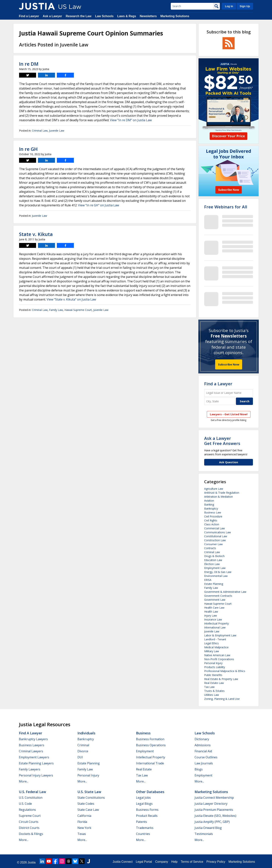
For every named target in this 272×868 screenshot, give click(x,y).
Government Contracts (218, 596)
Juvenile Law (57, 131)
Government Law (215, 600)
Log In (229, 6)
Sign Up (245, 6)
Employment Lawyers (34, 757)
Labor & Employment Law (220, 635)
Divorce (83, 751)
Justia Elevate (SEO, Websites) (215, 816)
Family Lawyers (30, 769)
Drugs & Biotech (214, 556)
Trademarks (145, 828)
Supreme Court (30, 816)
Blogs (199, 769)
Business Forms (147, 810)
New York (84, 828)
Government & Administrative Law (225, 592)
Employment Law (215, 568)
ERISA (208, 580)
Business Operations (151, 745)
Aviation (209, 501)
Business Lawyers (32, 745)
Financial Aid (203, 751)
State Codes (86, 804)
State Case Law (88, 810)
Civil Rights (211, 520)
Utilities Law (212, 695)
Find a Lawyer (29, 16)
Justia (32, 862)
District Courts (29, 828)
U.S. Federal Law (32, 792)
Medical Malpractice (216, 647)
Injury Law (211, 616)
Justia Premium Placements (214, 810)
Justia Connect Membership (214, 798)
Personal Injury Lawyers (36, 775)
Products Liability (215, 667)
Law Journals (204, 763)
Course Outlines (206, 757)
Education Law (213, 560)
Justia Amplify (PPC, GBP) (212, 822)
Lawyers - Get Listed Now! (229, 414)
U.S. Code (25, 804)
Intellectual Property (216, 623)
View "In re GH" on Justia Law (99, 205)
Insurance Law (213, 619)
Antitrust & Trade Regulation (222, 493)
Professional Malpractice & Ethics (225, 671)
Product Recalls (147, 816)
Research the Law (79, 16)
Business (143, 733)
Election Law (212, 564)
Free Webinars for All (226, 207)
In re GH (28, 149)
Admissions (203, 745)
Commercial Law (214, 528)
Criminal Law (40, 131)
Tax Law (209, 687)
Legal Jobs (143, 798)
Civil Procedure (213, 516)
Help (174, 862)
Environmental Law (216, 576)
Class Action (212, 524)
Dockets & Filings (31, 834)
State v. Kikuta (36, 234)
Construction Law (215, 540)
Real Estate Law (214, 683)
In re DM (29, 64)
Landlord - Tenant (215, 639)
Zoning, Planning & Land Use (222, 699)
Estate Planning (214, 584)
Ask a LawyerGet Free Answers (222, 441)
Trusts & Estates (214, 691)
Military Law (212, 651)
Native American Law (217, 655)
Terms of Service (192, 862)
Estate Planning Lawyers (36, 763)
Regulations (27, 810)
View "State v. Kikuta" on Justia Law (71, 299)
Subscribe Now (229, 364)
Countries (143, 834)
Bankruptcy (211, 508)
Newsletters (148, 16)
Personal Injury (213, 663)
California (84, 816)
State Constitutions (91, 798)
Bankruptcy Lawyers (33, 739)
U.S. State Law (89, 792)
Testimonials (204, 834)
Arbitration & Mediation (219, 497)
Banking (209, 505)
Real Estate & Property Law (221, 679)
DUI (80, 757)
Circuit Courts (29, 822)
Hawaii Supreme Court (78, 310)
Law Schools (104, 16)
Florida (82, 822)
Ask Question (229, 462)
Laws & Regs (127, 16)
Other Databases (150, 792)
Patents (141, 822)
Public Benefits (213, 675)
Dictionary (202, 739)
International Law (215, 627)
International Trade (150, 763)
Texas (82, 834)
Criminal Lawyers (31, 751)
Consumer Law (213, 544)
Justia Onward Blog (208, 828)
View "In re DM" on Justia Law (131, 120)
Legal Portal (144, 862)
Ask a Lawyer (52, 16)
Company (161, 862)
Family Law (56, 310)
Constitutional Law (216, 536)
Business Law (213, 512)
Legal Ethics (211, 643)
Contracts (210, 548)
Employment (145, 751)
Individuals (86, 733)
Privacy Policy (216, 862)
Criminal (83, 745)
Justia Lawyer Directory (211, 804)
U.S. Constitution (31, 798)
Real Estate (144, 769)
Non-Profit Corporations (219, 659)
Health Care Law (214, 608)
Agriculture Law (214, 489)
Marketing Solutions (175, 16)
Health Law (211, 612)
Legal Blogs (144, 804)
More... (24, 781)
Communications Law (218, 532)
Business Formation (150, 739)
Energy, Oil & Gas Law (218, 572)
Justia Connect (123, 862)
